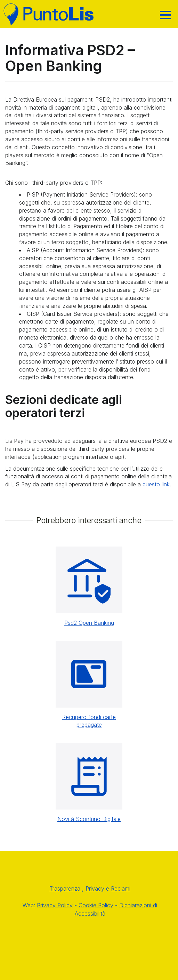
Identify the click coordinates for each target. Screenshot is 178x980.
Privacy (95, 889)
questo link (156, 484)
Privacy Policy (55, 905)
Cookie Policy (96, 905)
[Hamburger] (165, 15)
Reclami (121, 889)
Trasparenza (66, 889)
